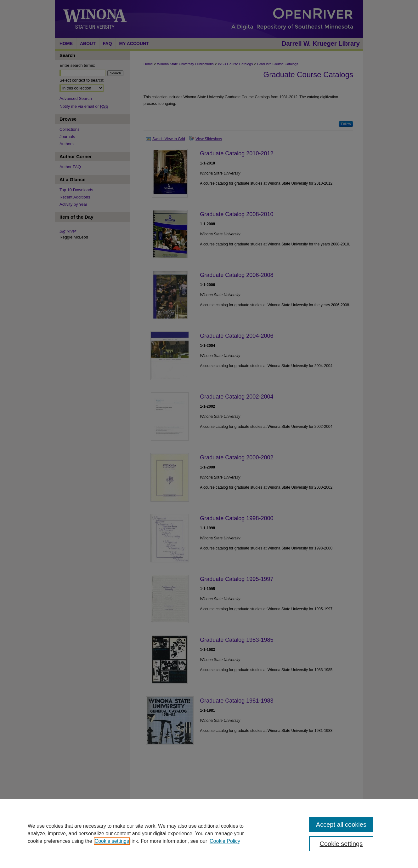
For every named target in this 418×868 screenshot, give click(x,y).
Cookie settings (112, 841)
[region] (209, 833)
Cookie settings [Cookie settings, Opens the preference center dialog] (341, 844)
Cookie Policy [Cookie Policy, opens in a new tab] (225, 841)
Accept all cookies (341, 825)
